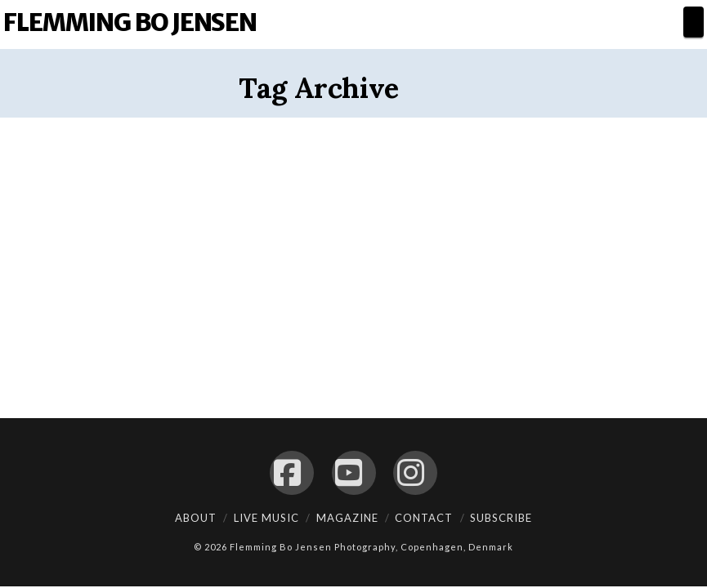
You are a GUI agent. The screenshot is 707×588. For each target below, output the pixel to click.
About (196, 518)
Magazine (347, 518)
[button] (694, 22)
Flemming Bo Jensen (130, 22)
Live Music (266, 518)
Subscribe (501, 518)
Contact (424, 518)
